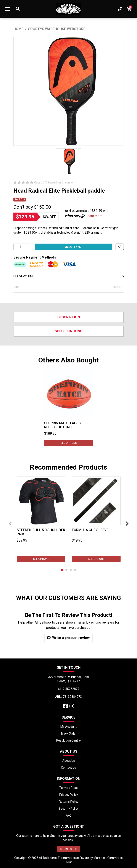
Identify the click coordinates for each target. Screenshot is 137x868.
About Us (69, 761)
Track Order (69, 734)
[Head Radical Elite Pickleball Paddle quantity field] (22, 247)
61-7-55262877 (69, 689)
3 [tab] (71, 570)
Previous (10, 524)
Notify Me (73, 247)
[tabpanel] (68, 408)
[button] (120, 247)
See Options (69, 443)
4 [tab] (75, 570)
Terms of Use (68, 788)
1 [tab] (62, 570)
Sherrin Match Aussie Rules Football (64, 425)
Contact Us (68, 768)
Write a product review (68, 638)
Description (69, 317)
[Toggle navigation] (8, 9)
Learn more (94, 216)
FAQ (69, 816)
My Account (68, 727)
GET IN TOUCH (68, 849)
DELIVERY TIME (69, 276)
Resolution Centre (68, 740)
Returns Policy (69, 802)
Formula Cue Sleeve (90, 530)
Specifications (68, 331)
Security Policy (69, 809)
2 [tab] (66, 570)
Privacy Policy (69, 795)
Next (127, 524)
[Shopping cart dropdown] (129, 9)
